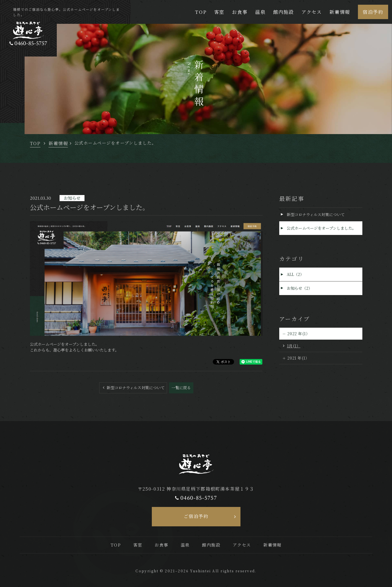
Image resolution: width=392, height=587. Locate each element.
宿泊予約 (373, 12)
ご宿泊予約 (196, 516)
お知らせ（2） (300, 288)
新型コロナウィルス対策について (135, 388)
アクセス (312, 12)
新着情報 (340, 12)
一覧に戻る (181, 388)
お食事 (240, 12)
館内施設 (284, 12)
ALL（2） (296, 275)
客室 (219, 12)
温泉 (260, 12)
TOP (201, 12)
